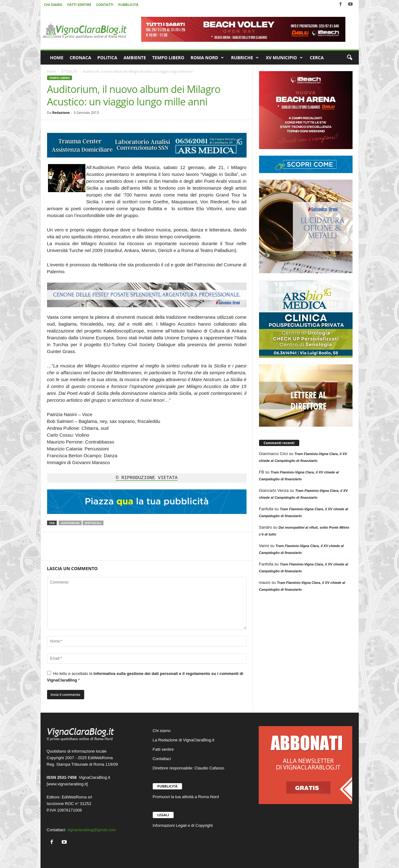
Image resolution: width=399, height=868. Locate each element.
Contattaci (162, 759)
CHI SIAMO (53, 5)
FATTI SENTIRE (79, 5)
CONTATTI (105, 5)
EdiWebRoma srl (77, 797)
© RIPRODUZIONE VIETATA (147, 478)
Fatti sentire (163, 749)
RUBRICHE (245, 58)
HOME (57, 58)
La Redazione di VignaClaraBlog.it (184, 740)
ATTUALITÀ (69, 71)
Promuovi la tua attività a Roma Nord (186, 797)
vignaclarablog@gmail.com (91, 830)
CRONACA (80, 58)
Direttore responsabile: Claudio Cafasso (189, 768)
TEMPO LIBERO (168, 58)
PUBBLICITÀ (128, 5)
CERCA (317, 58)
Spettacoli (93, 523)
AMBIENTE (135, 58)
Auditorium (70, 523)
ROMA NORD (207, 58)
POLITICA (107, 58)
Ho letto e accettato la (145, 677)
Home (51, 71)
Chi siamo (162, 731)
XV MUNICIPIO (284, 58)
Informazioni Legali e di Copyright (183, 825)
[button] (349, 58)
